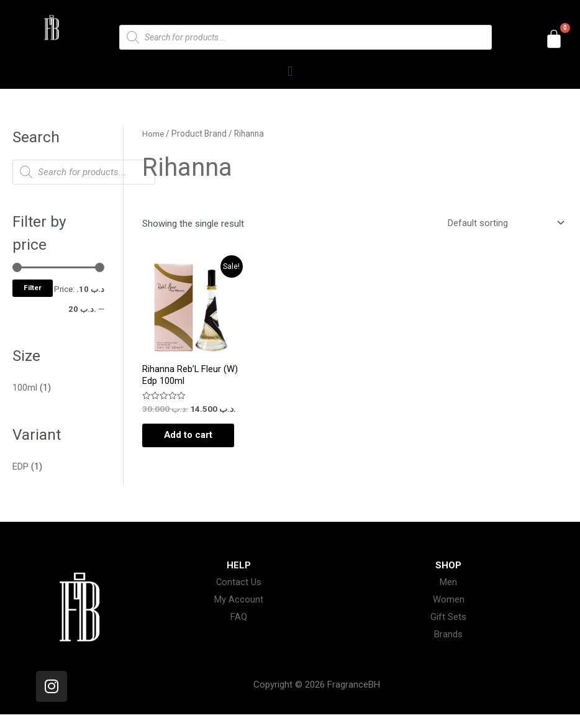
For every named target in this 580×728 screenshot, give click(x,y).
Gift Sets (448, 630)
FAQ (239, 630)
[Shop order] (504, 223)
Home (153, 134)
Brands (448, 648)
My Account (239, 614)
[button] (290, 71)
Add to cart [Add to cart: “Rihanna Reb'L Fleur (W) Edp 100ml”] (182, 442)
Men (448, 596)
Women (449, 614)
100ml (25, 388)
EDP (20, 466)
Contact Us (239, 596)
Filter (33, 288)
